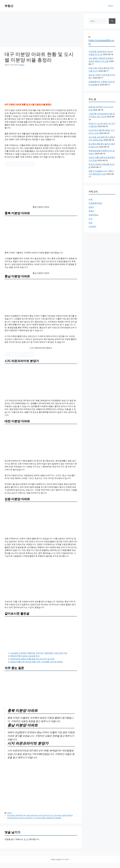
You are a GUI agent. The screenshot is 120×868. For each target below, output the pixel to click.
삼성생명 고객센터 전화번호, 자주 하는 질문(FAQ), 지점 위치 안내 (39, 653)
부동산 (9, 6)
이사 (91, 219)
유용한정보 (93, 215)
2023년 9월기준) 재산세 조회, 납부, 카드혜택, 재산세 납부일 (37, 662)
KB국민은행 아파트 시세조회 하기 (25, 656)
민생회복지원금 (95, 203)
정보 (91, 223)
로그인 (27, 839)
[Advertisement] (41, 30)
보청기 (91, 207)
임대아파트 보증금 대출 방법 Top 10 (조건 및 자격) (32, 659)
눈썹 (91, 199)
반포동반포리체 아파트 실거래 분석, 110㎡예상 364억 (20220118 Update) (34, 818)
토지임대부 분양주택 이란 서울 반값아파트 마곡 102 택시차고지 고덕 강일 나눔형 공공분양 (40, 815)
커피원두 (92, 226)
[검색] (112, 21)
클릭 (20, 164)
